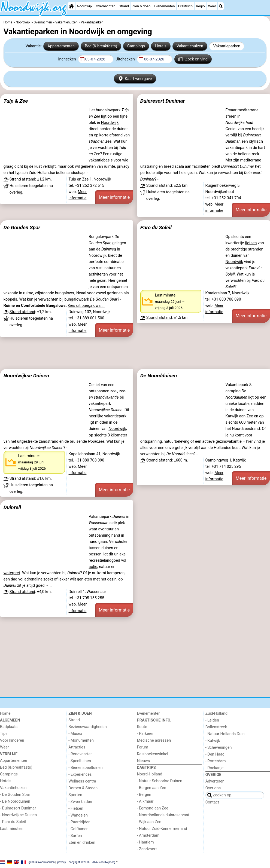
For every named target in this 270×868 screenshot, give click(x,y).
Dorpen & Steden (83, 788)
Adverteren (215, 781)
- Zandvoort (147, 849)
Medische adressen (154, 740)
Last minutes (11, 829)
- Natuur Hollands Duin (225, 734)
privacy (62, 862)
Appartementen (61, 46)
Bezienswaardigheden (87, 727)
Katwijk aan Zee (239, 416)
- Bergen (144, 795)
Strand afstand (22, 179)
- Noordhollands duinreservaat (163, 815)
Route (142, 727)
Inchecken (68, 59)
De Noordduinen (159, 376)
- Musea (75, 734)
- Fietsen (76, 809)
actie (93, 567)
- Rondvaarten (81, 754)
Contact (212, 802)
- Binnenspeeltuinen (85, 768)
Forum (143, 747)
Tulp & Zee (16, 101)
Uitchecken (126, 59)
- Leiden (212, 720)
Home (5, 713)
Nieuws (144, 761)
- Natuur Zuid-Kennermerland (162, 829)
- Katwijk (213, 741)
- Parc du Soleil (13, 822)
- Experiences (80, 774)
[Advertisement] (135, 353)
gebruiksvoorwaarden (42, 862)
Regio (200, 6)
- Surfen (75, 836)
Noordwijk (85, 6)
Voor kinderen (12, 740)
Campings (136, 46)
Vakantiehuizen (190, 46)
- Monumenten (81, 740)
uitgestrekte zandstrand (38, 441)
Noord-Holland (150, 774)
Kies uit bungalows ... (86, 306)
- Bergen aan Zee (152, 788)
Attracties (77, 747)
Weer (212, 6)
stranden (256, 249)
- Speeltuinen (80, 761)
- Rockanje (214, 768)
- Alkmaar (145, 801)
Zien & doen (141, 6)
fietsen (251, 243)
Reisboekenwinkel (153, 754)
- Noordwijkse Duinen (18, 815)
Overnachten (106, 6)
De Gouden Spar (22, 227)
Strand (124, 6)
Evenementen (164, 6)
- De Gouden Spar (15, 795)
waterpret (12, 573)
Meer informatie (114, 197)
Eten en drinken (82, 843)
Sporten (75, 795)
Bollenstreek (216, 727)
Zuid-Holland (216, 713)
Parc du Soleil (156, 227)
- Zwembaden (80, 802)
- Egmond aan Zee (153, 808)
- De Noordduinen (15, 801)
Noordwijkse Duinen (26, 376)
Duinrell (12, 507)
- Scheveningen (219, 748)
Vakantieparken (227, 46)
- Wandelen (78, 815)
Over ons (213, 788)
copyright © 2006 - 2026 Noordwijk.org (92, 862)
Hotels (161, 46)
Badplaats (9, 727)
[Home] (71, 6)
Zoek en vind (193, 59)
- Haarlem (145, 842)
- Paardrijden (79, 822)
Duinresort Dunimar (163, 101)
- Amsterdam (148, 835)
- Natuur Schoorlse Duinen (160, 781)
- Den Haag (215, 754)
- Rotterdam (216, 761)
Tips (4, 734)
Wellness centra (82, 781)
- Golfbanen (78, 829)
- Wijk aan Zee (149, 822)
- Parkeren (146, 734)
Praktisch (185, 6)
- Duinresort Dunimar (18, 808)
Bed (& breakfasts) (101, 46)
